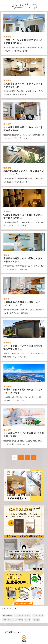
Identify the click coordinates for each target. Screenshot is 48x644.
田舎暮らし (36, 620)
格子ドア (28, 620)
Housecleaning (8, 615)
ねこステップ (19, 615)
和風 (5, 620)
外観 (10, 620)
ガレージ (28, 615)
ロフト (35, 615)
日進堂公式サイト (14, 632)
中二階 (41, 615)
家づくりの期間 (18, 620)
